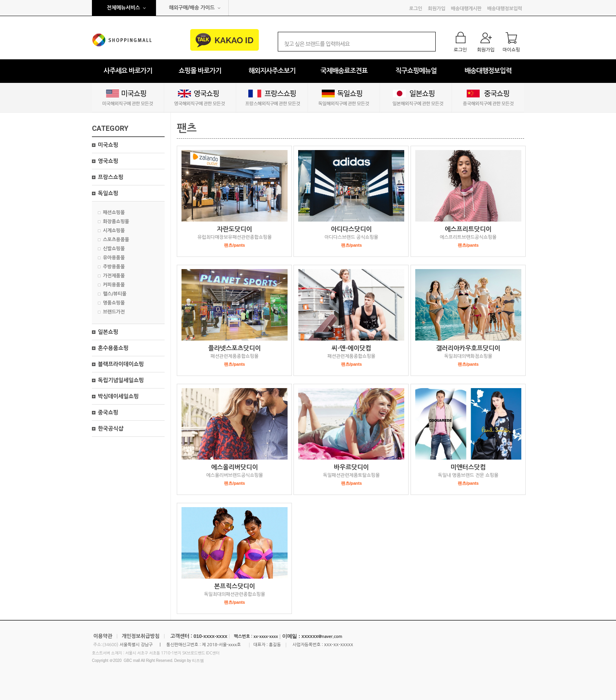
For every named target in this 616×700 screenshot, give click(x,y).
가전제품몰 (114, 276)
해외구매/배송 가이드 (192, 8)
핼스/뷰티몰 (115, 294)
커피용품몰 (114, 285)
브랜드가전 (114, 312)
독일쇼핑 (108, 193)
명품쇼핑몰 (114, 303)
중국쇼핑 (108, 412)
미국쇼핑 (108, 145)
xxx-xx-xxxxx (339, 644)
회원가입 (436, 9)
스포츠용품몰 (116, 240)
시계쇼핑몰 (114, 231)
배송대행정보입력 (505, 9)
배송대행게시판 (466, 9)
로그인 (415, 9)
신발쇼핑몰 (114, 249)
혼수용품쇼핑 (113, 348)
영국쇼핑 (108, 161)
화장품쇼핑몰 (116, 222)
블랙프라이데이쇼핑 (121, 364)
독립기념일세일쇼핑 (121, 380)
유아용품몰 (114, 258)
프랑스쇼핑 (111, 177)
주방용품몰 (114, 267)
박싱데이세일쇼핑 (118, 396)
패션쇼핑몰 (114, 213)
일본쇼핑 (108, 332)
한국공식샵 (111, 429)
